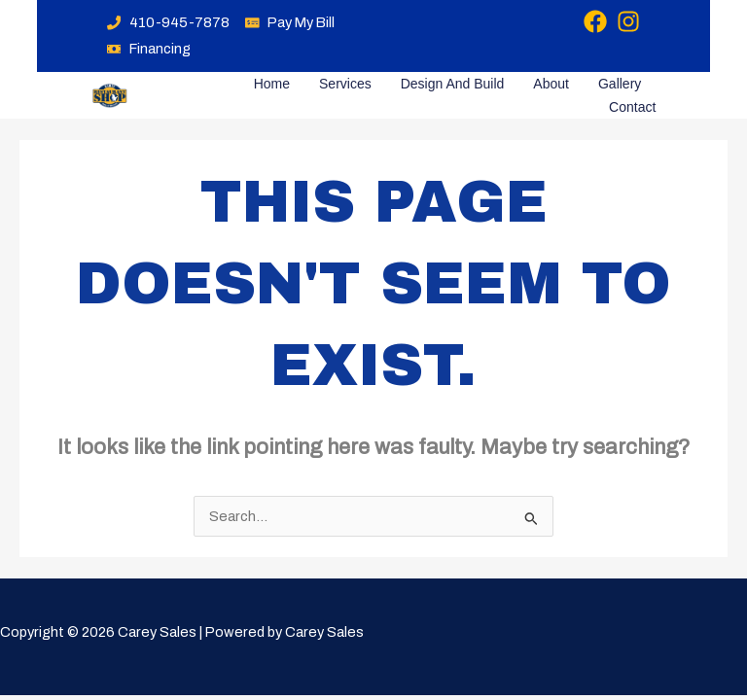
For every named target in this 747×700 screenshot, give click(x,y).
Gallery (620, 84)
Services (345, 84)
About (551, 84)
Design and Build (453, 84)
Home (272, 84)
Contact (632, 107)
